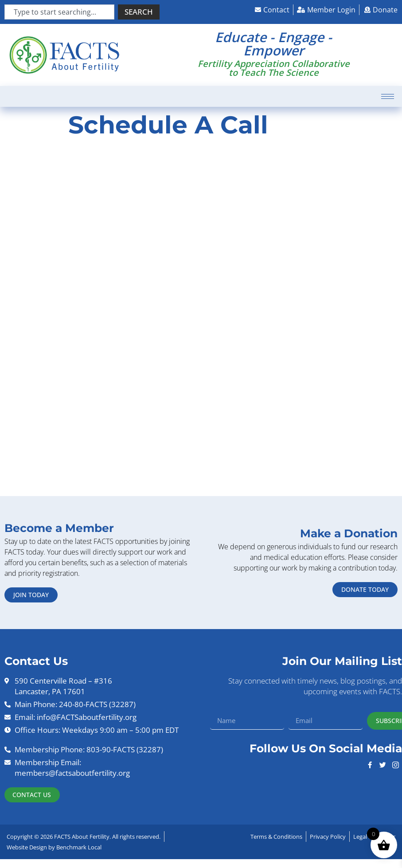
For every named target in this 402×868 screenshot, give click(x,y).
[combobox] (59, 12)
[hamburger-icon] (388, 96)
